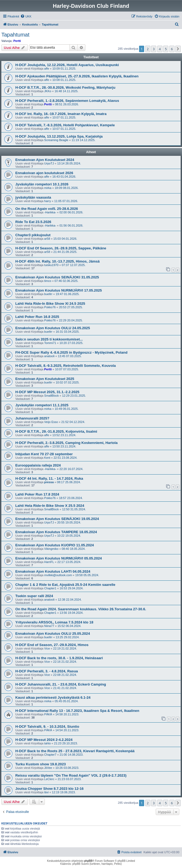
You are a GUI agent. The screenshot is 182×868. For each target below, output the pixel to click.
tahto (48, 743)
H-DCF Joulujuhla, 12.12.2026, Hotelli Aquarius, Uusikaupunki (67, 65)
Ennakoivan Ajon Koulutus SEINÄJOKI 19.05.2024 (57, 519)
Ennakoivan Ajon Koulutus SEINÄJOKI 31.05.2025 (57, 277)
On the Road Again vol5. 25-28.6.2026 (47, 209)
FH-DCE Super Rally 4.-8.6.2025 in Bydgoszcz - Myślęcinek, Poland (71, 352)
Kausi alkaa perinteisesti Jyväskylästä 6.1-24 (53, 697)
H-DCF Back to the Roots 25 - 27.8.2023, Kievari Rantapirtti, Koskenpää (75, 751)
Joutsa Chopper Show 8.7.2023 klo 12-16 (49, 789)
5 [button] (166, 49)
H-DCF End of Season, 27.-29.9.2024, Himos (52, 645)
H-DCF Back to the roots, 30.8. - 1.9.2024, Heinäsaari (59, 658)
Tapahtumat (15, 35)
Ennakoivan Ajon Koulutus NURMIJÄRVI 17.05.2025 (59, 290)
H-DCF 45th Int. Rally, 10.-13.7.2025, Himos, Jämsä (57, 261)
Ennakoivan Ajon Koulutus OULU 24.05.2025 (53, 328)
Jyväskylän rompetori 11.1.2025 (42, 405)
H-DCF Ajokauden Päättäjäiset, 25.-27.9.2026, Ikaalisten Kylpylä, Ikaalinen (77, 76)
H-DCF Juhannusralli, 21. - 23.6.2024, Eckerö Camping (61, 684)
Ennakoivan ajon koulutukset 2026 (44, 173)
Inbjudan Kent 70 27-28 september (44, 454)
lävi (47, 792)
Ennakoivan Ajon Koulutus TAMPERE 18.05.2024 (56, 532)
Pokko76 (50, 307)
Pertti (17, 41)
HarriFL (49, 562)
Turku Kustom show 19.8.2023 (41, 764)
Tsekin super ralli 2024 (34, 596)
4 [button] (160, 49)
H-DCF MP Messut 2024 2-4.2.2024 (44, 740)
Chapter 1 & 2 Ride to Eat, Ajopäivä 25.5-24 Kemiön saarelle (65, 585)
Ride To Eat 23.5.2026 (33, 222)
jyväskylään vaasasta (33, 197)
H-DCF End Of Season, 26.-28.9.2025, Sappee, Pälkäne (61, 248)
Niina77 (49, 626)
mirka (48, 188)
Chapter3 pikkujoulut (33, 235)
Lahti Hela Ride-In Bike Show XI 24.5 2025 (50, 304)
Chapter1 (50, 588)
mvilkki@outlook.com (58, 575)
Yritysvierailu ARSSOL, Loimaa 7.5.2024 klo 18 (54, 622)
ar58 (47, 239)
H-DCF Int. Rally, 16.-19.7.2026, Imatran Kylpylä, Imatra (61, 114)
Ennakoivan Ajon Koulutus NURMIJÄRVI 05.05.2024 (59, 558)
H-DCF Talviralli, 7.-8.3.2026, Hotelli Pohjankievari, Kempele (65, 125)
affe (47, 69)
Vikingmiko (51, 549)
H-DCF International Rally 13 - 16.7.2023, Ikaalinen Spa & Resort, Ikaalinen (77, 711)
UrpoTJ (49, 163)
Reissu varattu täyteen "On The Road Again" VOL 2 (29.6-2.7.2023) (71, 775)
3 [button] (154, 49)
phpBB (88, 861)
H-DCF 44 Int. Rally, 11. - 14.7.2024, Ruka (49, 478)
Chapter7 (50, 755)
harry (48, 201)
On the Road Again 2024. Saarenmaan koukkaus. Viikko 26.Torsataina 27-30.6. (81, 609)
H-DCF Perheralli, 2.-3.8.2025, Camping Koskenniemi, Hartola (66, 443)
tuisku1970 (51, 265)
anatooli (50, 356)
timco (48, 281)
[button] (178, 49)
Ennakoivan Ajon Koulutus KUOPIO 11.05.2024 (55, 545)
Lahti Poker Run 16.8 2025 (37, 317)
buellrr (48, 294)
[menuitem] (26, 16)
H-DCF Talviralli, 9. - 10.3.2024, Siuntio (47, 727)
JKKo (48, 91)
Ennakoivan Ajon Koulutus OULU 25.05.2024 (53, 634)
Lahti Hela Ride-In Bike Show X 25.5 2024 (50, 506)
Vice (47, 648)
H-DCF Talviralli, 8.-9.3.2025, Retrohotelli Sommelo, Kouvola (65, 366)
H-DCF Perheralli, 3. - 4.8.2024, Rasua (47, 671)
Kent (47, 458)
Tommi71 (50, 343)
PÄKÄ (48, 714)
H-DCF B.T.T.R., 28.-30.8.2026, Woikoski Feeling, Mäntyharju (65, 87)
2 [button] (148, 49)
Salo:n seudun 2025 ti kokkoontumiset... (49, 339)
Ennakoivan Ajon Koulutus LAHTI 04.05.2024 (53, 571)
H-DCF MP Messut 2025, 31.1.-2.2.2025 (47, 392)
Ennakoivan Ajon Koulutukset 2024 (45, 160)
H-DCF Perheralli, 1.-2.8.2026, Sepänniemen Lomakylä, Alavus (67, 101)
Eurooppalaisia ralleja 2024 (38, 465)
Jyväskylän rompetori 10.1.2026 (42, 184)
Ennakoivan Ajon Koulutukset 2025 (45, 379)
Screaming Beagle (56, 140)
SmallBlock (52, 396)
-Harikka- (50, 212)
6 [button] (172, 49)
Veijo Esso (51, 422)
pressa (49, 482)
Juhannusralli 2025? (32, 418)
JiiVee (48, 768)
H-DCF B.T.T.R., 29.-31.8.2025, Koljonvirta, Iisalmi (56, 431)
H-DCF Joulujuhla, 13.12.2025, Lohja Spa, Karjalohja (59, 136)
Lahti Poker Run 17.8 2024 (37, 494)
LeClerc (49, 779)
